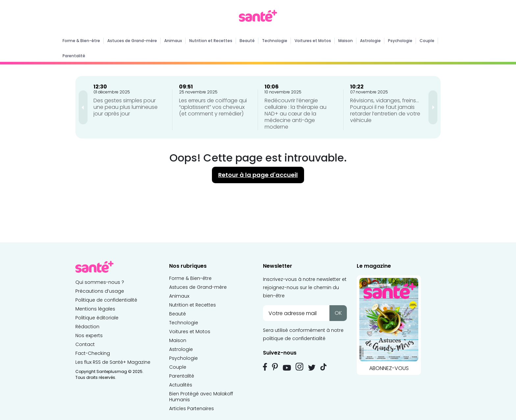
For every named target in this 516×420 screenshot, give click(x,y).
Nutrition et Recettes (211, 41)
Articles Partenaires (192, 408)
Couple (427, 41)
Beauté (247, 41)
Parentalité (74, 56)
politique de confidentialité (294, 338)
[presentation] (83, 107)
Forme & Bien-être (81, 41)
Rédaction (87, 327)
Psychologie (400, 41)
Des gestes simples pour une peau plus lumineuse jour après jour (126, 107)
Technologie (275, 41)
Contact (85, 344)
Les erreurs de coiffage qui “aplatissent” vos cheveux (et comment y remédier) (213, 107)
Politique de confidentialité (106, 300)
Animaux (173, 41)
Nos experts (89, 335)
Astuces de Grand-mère (132, 41)
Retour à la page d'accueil (258, 175)
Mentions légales (95, 309)
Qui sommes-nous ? (100, 282)
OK (338, 313)
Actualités (181, 385)
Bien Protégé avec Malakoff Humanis (201, 397)
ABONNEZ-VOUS (389, 324)
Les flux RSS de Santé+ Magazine (113, 362)
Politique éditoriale (97, 318)
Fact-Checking (93, 353)
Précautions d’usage (100, 291)
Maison (346, 41)
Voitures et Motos (313, 41)
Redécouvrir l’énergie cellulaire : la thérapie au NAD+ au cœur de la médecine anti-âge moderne (296, 114)
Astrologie (370, 41)
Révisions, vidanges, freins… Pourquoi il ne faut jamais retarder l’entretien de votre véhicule (385, 110)
